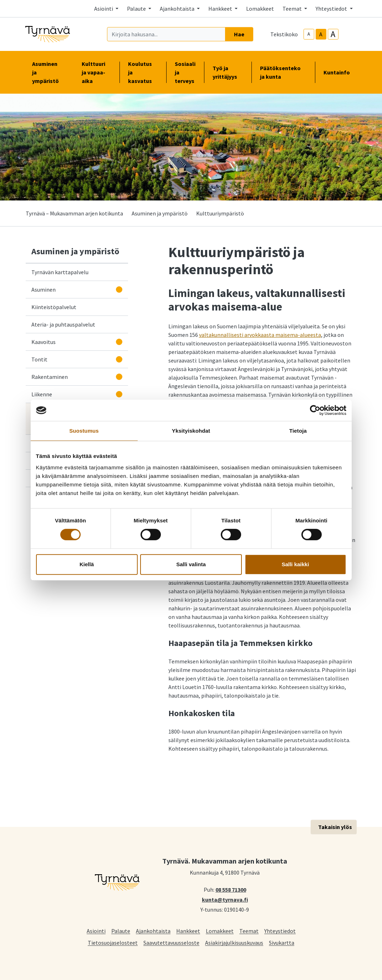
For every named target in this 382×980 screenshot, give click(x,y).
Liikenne (42, 394)
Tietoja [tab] (298, 431)
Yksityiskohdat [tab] (191, 431)
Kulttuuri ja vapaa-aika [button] (96, 72)
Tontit (39, 359)
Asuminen (44, 290)
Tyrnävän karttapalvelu (61, 272)
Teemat (249, 931)
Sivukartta (282, 942)
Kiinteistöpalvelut (54, 307)
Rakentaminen (50, 377)
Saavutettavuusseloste (171, 942)
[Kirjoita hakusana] (166, 34)
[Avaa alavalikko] (119, 290)
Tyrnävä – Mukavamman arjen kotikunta (74, 213)
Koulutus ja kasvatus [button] (143, 72)
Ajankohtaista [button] (178, 9)
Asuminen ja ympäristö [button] (48, 72)
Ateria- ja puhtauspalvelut (63, 324)
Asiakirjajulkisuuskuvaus (234, 942)
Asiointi (96, 931)
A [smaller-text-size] (309, 34)
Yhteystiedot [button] (332, 9)
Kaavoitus (44, 342)
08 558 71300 (231, 889)
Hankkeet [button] (221, 9)
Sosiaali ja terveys (185, 72)
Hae (239, 34)
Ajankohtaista (153, 931)
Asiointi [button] (104, 9)
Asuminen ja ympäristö (160, 213)
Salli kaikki (296, 564)
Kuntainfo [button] (340, 72)
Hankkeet (188, 931)
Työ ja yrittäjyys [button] (228, 72)
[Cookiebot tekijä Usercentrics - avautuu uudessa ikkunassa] (315, 410)
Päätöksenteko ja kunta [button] (283, 72)
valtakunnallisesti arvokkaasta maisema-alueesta (260, 335)
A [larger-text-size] (333, 34)
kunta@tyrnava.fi (225, 899)
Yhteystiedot (280, 931)
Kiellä (87, 564)
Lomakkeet (260, 9)
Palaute (121, 931)
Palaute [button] (137, 9)
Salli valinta (191, 564)
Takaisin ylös (335, 827)
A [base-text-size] (321, 34)
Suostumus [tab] (84, 431)
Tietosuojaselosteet (113, 942)
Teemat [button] (293, 9)
